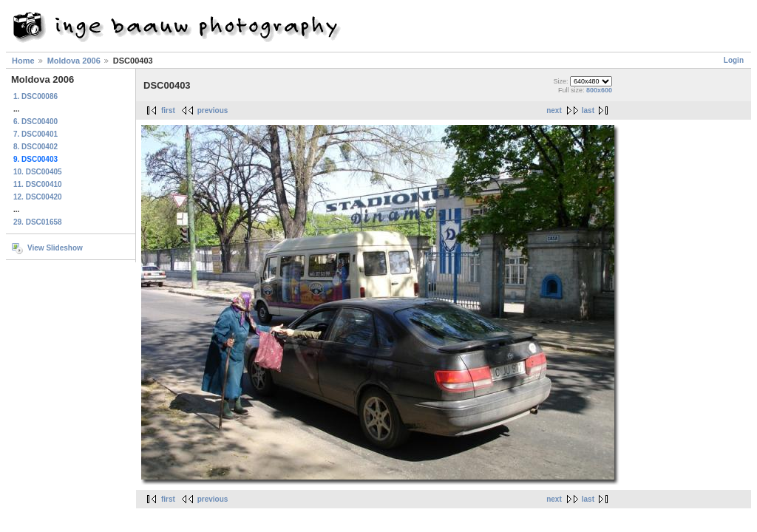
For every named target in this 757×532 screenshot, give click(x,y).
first (168, 110)
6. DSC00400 (35, 122)
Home (23, 61)
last (588, 110)
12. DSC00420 (38, 197)
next (554, 110)
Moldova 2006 (74, 61)
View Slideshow (55, 248)
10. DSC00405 (38, 172)
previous (213, 110)
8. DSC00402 (35, 147)
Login (734, 60)
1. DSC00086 (35, 96)
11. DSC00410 (38, 184)
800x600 (599, 90)
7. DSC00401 (35, 134)
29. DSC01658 (38, 222)
